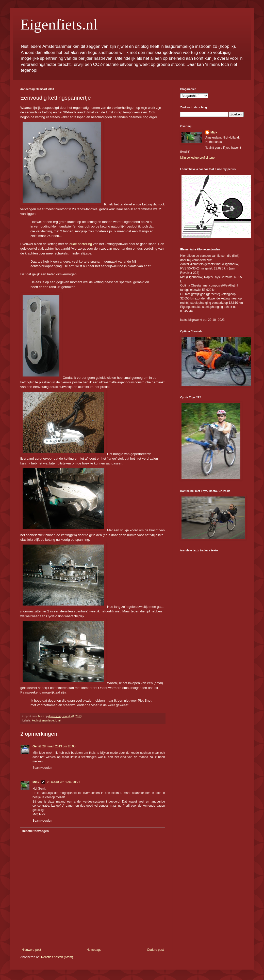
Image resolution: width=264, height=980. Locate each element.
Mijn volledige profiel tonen (198, 158)
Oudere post (155, 950)
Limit (58, 720)
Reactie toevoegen (35, 831)
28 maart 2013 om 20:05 (59, 746)
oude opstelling (81, 244)
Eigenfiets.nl (59, 24)
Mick (36, 782)
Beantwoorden (42, 768)
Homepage (94, 950)
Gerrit (37, 746)
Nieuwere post (31, 950)
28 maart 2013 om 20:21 (64, 782)
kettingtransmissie (43, 720)
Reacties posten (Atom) (57, 957)
